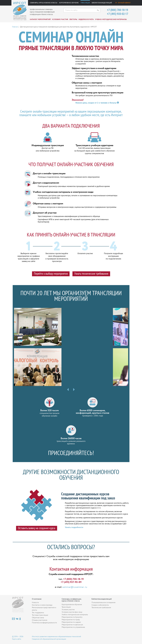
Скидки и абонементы (100, 605)
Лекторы (73, 19)
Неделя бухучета (86, 19)
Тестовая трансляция (40, 615)
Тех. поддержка (38, 613)
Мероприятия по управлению (73, 627)
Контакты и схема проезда (42, 605)
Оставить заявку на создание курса (37, 528)
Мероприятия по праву (71, 620)
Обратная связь (38, 618)
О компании (37, 599)
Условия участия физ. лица (72, 612)
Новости (35, 603)
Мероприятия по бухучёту (72, 617)
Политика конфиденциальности (44, 623)
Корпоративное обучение (69, 3)
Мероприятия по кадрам (71, 622)
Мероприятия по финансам (72, 625)
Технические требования (101, 608)
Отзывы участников (40, 620)
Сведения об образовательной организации (49, 639)
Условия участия (60, 19)
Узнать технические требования (91, 274)
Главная (15, 27)
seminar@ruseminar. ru (75, 587)
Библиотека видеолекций (102, 3)
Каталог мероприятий (40, 19)
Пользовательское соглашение (103, 603)
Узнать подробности (74, 527)
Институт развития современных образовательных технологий (56, 637)
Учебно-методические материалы (111, 19)
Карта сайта (17, 639)
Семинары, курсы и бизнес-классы (44, 3)
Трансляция (85, 3)
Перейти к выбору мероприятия (51, 274)
